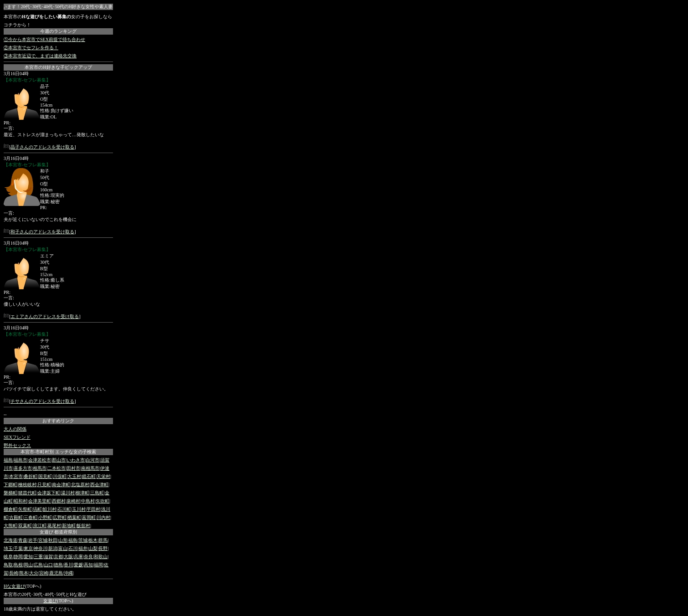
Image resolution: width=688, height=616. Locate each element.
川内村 (103, 517)
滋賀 (48, 557)
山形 (63, 540)
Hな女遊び (14, 586)
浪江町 (40, 526)
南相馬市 (90, 468)
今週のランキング (58, 31)
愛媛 (78, 565)
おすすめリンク (58, 421)
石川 (73, 548)
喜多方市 (23, 468)
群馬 (103, 540)
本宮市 (16, 476)
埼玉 (8, 548)
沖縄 (68, 573)
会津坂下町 (49, 493)
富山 (63, 548)
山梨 (93, 548)
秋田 (53, 540)
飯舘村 (83, 526)
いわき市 (76, 460)
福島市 (21, 460)
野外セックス (17, 445)
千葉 (18, 548)
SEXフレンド (17, 437)
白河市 (92, 460)
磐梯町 (10, 493)
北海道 (10, 540)
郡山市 (59, 460)
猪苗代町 (27, 493)
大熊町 (10, 526)
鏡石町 (89, 476)
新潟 (53, 548)
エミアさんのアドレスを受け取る (45, 316)
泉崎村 (73, 501)
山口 (48, 565)
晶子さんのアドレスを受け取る (42, 147)
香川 (68, 565)
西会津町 (99, 485)
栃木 (93, 540)
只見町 (44, 485)
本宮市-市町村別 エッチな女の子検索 (58, 452)
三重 (38, 557)
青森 (23, 540)
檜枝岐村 (27, 485)
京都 (58, 557)
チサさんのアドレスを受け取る (42, 401)
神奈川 (41, 548)
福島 (8, 460)
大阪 (68, 557)
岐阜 (8, 557)
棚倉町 (10, 509)
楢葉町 (74, 517)
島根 (18, 565)
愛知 (28, 557)
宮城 (43, 540)
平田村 (93, 509)
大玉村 (74, 476)
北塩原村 (80, 485)
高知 (88, 565)
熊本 (24, 573)
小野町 (45, 517)
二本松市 (56, 468)
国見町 (45, 476)
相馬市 (40, 468)
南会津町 (61, 485)
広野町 (60, 517)
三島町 (97, 493)
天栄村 (103, 476)
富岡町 (89, 517)
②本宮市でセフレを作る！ (31, 48)
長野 (103, 548)
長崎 (14, 573)
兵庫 (78, 557)
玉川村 (79, 509)
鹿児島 (56, 573)
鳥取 (8, 565)
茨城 (83, 540)
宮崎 (44, 573)
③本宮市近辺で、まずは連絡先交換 (40, 56)
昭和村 (21, 501)
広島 (38, 565)
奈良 (88, 557)
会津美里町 (40, 501)
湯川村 (68, 493)
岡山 (28, 565)
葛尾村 (54, 526)
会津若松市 (40, 460)
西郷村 (59, 501)
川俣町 (60, 476)
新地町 (69, 526)
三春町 (31, 517)
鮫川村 (50, 509)
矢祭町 (25, 509)
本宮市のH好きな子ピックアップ (58, 67)
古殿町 (16, 517)
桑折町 (31, 476)
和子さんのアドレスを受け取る (42, 232)
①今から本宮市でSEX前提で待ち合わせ (44, 39)
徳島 (58, 565)
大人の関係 (15, 429)
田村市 (73, 468)
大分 (34, 573)
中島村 (88, 501)
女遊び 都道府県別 (59, 532)
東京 (28, 548)
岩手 (33, 540)
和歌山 (101, 557)
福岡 (98, 565)
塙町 (37, 509)
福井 (83, 548)
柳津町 (82, 493)
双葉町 (25, 526)
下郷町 (10, 485)
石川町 (64, 509)
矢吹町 (103, 501)
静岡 (18, 557)
